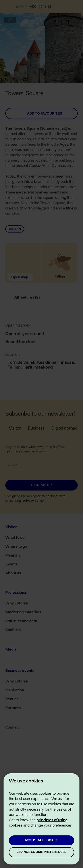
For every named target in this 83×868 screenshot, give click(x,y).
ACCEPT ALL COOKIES (42, 840)
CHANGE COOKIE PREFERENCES (41, 852)
